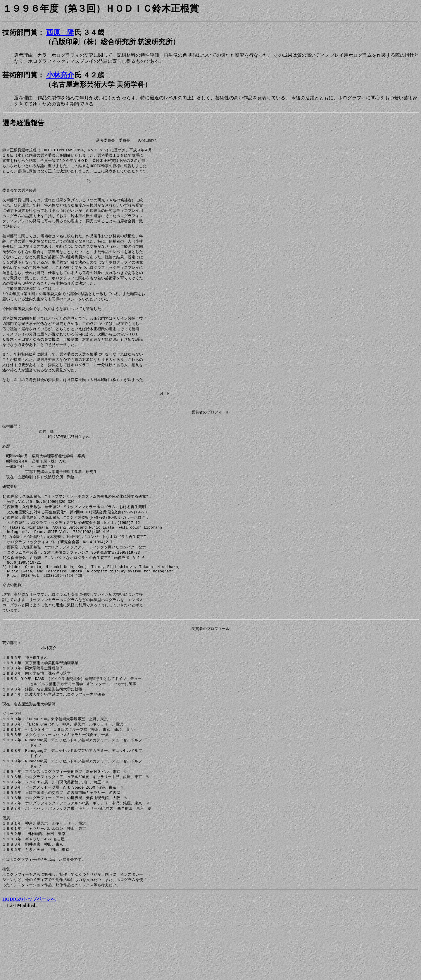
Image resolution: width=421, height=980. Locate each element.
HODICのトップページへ (29, 964)
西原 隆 (60, 32)
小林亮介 (60, 75)
